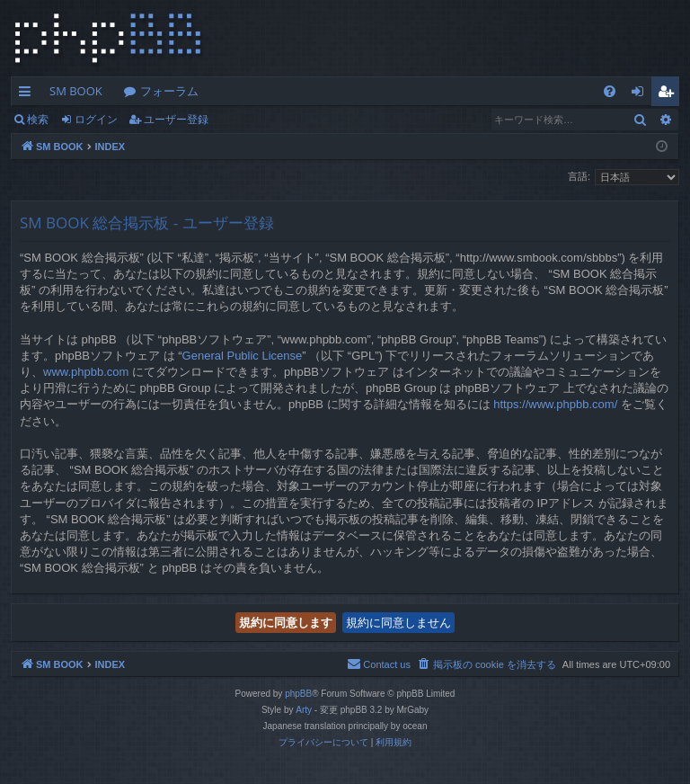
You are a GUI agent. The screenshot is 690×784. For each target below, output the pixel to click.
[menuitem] (610, 91)
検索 (38, 119)
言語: (579, 176)
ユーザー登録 (176, 119)
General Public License (243, 356)
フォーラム (169, 91)
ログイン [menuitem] (642, 94)
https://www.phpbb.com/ (555, 404)
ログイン (96, 119)
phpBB (298, 694)
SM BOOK (76, 91)
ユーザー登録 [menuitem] (670, 94)
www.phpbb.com (86, 372)
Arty (304, 710)
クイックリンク (28, 94)
